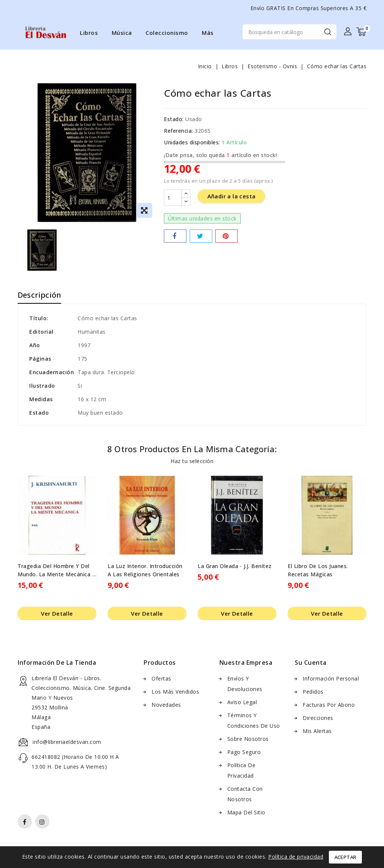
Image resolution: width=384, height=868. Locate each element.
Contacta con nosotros (245, 795)
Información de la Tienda (57, 664)
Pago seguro (244, 753)
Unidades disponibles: (192, 143)
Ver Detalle (57, 615)
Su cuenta (311, 664)
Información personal (331, 680)
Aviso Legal (242, 703)
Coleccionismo (167, 33)
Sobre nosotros (248, 740)
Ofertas (161, 680)
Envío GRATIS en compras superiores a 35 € (309, 8)
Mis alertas (317, 732)
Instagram (43, 824)
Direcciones (318, 719)
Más (208, 33)
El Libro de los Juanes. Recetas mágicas (318, 571)
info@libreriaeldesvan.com (67, 743)
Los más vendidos (175, 693)
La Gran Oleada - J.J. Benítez (235, 567)
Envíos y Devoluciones (245, 685)
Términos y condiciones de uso (254, 722)
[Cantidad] (173, 199)
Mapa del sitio (246, 813)
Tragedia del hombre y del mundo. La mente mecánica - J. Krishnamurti (56, 572)
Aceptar (346, 857)
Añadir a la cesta (232, 198)
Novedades (166, 706)
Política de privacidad (296, 857)
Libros (89, 33)
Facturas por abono (329, 706)
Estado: (174, 120)
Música (122, 33)
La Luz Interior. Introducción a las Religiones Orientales (145, 571)
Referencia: (178, 132)
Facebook (25, 824)
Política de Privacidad (241, 771)
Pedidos (313, 693)
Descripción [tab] (39, 296)
